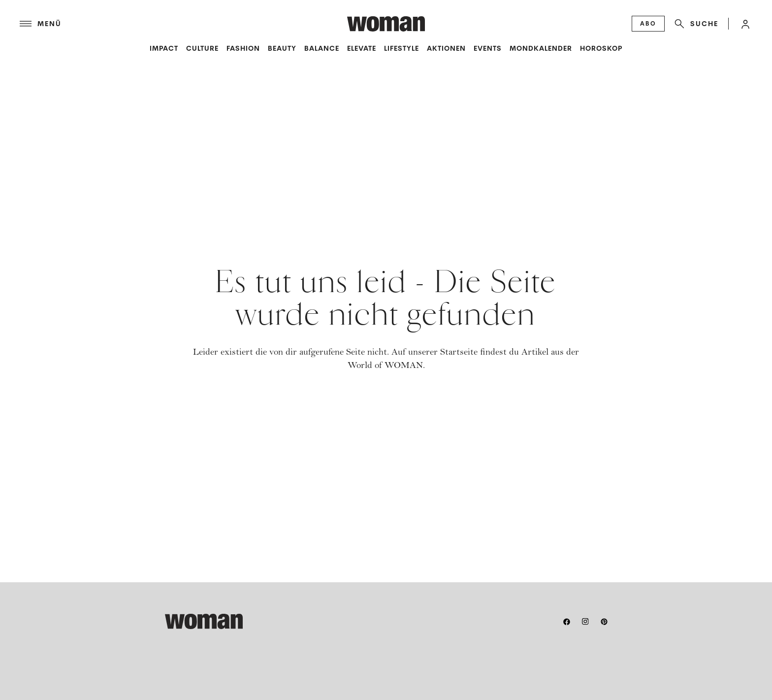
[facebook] (567, 622)
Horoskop (601, 48)
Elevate (362, 48)
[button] (745, 24)
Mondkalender (541, 48)
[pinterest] (604, 622)
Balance (322, 48)
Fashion (243, 48)
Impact (164, 48)
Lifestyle (402, 48)
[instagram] (585, 622)
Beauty (282, 48)
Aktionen (446, 48)
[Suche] (694, 24)
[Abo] (648, 24)
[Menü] (183, 24)
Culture (202, 48)
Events (488, 48)
